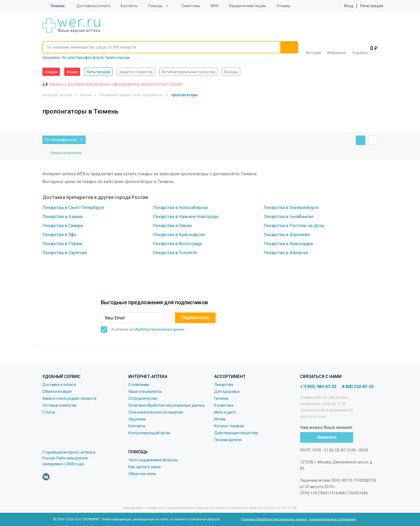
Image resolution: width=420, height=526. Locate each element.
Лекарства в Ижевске (286, 253)
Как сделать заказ (145, 467)
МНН (215, 6)
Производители (228, 440)
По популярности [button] (65, 140)
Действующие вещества (236, 433)
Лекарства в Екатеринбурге (291, 208)
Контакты (129, 6)
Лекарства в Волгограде (178, 244)
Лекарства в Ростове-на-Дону (294, 226)
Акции (72, 72)
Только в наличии (66, 153)
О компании (139, 385)
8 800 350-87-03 (358, 387)
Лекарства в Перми (62, 244)
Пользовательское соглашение (156, 412)
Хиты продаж (99, 72)
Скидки (51, 72)
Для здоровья (227, 392)
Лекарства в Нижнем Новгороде (186, 217)
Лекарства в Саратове (65, 253)
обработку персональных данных (159, 329)
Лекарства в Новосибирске (180, 208)
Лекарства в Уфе (59, 235)
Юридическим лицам (248, 6)
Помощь (156, 6)
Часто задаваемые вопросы (153, 460)
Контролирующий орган (149, 433)
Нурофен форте (90, 58)
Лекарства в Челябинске (288, 217)
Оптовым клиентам (59, 405)
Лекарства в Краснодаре (288, 244)
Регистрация (372, 6)
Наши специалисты (145, 392)
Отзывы (283, 6)
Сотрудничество (143, 398)
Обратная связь (142, 474)
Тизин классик (117, 58)
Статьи (49, 412)
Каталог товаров (229, 426)
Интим (220, 419)
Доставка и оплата (93, 6)
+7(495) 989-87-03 (318, 387)
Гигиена (221, 398)
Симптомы (191, 6)
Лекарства (224, 385)
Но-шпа (68, 58)
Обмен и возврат (57, 392)
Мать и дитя (225, 412)
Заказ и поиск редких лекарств (69, 398)
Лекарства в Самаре (63, 226)
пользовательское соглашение (332, 519)
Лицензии (137, 419)
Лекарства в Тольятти (175, 253)
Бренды (231, 72)
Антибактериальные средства (188, 72)
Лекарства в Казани (62, 217)
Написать (327, 437)
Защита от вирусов (136, 72)
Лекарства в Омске (172, 226)
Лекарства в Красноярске (179, 235)
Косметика (224, 405)
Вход (345, 6)
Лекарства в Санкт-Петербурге (73, 208)
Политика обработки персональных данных (167, 405)
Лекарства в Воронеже (287, 235)
